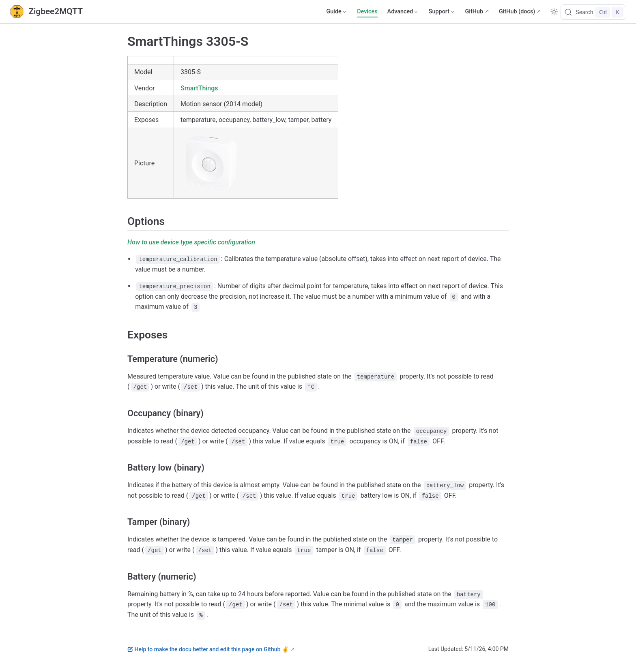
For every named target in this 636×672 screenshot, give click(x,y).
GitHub (474, 12)
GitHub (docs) (517, 12)
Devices (367, 12)
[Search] (593, 12)
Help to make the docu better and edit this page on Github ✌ (208, 649)
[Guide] (337, 12)
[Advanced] (403, 12)
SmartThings (199, 88)
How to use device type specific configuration (191, 242)
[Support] (442, 12)
